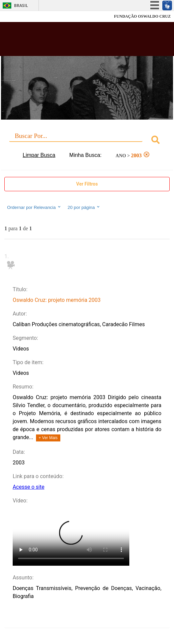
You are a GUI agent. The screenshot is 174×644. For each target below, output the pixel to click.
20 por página (84, 207)
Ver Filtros (87, 184)
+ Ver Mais (48, 438)
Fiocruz (20, 16)
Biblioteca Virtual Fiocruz (73, 41)
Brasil (21, 5)
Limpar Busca (39, 155)
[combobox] (87, 141)
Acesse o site (28, 487)
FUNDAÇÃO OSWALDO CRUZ (142, 16)
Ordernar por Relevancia (34, 207)
